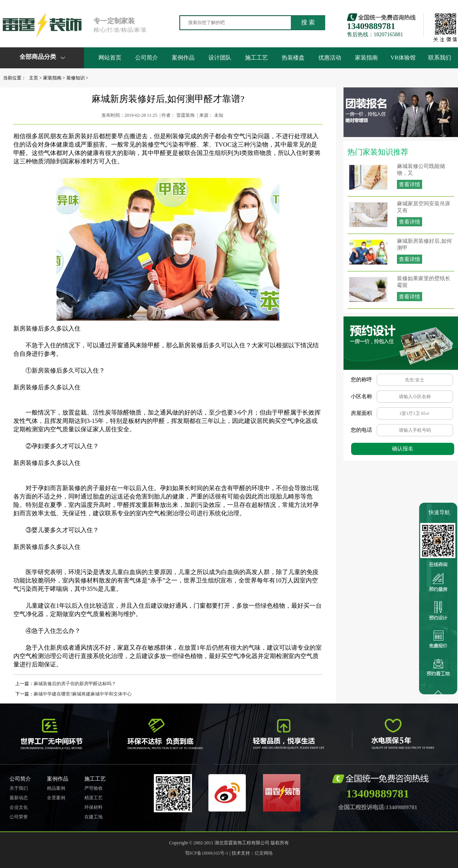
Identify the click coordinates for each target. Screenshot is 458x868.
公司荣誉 (19, 817)
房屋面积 (361, 413)
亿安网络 (264, 853)
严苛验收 (94, 788)
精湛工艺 (94, 798)
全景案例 (56, 798)
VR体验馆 (403, 58)
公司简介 (147, 58)
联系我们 (440, 58)
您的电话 (361, 430)
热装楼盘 (293, 58)
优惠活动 (330, 58)
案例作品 (183, 58)
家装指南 (366, 58)
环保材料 (94, 807)
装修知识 (76, 78)
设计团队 (220, 58)
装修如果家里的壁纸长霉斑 (424, 282)
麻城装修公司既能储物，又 (421, 170)
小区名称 (361, 396)
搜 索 (308, 22)
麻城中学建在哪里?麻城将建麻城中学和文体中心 (83, 694)
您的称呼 (361, 380)
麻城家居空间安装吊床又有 (424, 207)
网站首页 (110, 58)
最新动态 (19, 798)
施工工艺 (256, 58)
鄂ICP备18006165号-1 (207, 853)
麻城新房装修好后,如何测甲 (424, 244)
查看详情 (410, 185)
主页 (34, 78)
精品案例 (56, 788)
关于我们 (19, 788)
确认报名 (403, 449)
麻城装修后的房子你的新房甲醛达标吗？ (75, 684)
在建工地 (94, 817)
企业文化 (19, 807)
